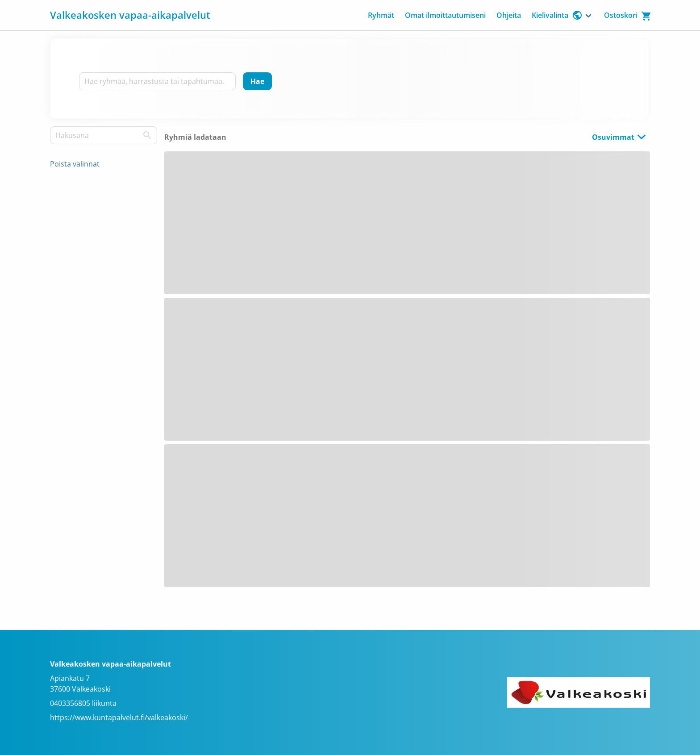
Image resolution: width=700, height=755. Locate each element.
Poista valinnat (75, 164)
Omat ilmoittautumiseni (445, 15)
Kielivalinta (557, 15)
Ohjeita (509, 15)
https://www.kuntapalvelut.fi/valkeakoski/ (119, 717)
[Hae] (257, 81)
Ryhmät (381, 15)
